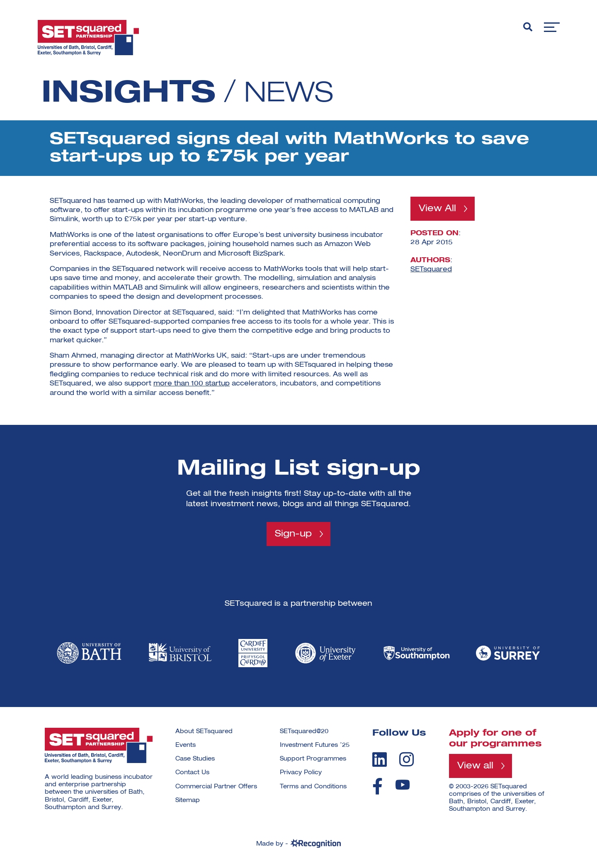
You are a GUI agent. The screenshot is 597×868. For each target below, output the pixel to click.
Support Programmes (313, 759)
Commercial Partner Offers (216, 787)
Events (186, 746)
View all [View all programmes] (475, 766)
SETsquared (431, 270)
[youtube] (403, 785)
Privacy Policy (301, 773)
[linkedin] (380, 760)
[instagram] (406, 760)
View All (437, 209)
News (292, 94)
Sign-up (293, 534)
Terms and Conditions (313, 787)
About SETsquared (204, 731)
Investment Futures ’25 (315, 746)
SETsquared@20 (304, 731)
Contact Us (192, 773)
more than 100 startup (192, 384)
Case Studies (195, 759)
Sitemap (188, 800)
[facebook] (377, 787)
